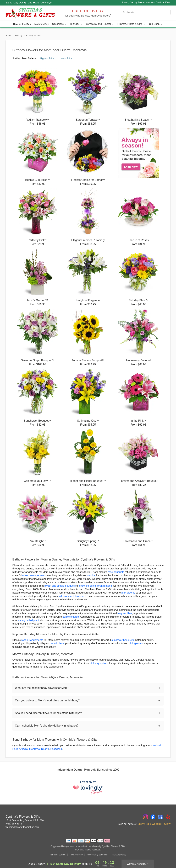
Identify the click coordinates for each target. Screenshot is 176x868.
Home (8, 36)
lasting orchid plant (28, 620)
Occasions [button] (60, 24)
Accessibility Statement (97, 855)
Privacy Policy (76, 855)
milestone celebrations (71, 596)
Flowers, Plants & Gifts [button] (131, 24)
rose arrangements (32, 640)
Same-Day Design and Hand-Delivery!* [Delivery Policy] (29, 2)
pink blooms (128, 593)
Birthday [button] (76, 24)
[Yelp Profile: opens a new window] (168, 817)
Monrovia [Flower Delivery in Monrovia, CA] (35, 749)
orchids (91, 575)
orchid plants (57, 643)
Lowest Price (65, 58)
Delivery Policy (119, 855)
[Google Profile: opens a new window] (161, 817)
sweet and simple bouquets (60, 586)
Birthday (19, 36)
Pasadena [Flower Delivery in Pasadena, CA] (56, 749)
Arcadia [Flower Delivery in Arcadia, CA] (23, 749)
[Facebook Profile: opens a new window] (153, 817)
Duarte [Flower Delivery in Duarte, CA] (45, 749)
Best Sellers (29, 58)
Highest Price (47, 58)
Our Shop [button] (156, 24)
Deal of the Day (22, 24)
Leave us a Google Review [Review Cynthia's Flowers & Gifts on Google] (154, 824)
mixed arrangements (34, 575)
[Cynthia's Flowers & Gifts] (30, 13)
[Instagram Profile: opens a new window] (145, 817)
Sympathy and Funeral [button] (100, 24)
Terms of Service (58, 855)
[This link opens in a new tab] (88, 788)
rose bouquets (116, 572)
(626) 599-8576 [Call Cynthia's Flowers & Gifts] (14, 824)
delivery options (99, 663)
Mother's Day (42, 24)
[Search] (146, 12)
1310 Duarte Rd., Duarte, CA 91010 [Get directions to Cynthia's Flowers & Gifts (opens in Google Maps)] (25, 820)
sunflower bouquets (123, 640)
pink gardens (136, 643)
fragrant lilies (125, 613)
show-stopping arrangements (96, 586)
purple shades (71, 617)
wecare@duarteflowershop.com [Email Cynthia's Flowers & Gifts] (22, 827)
